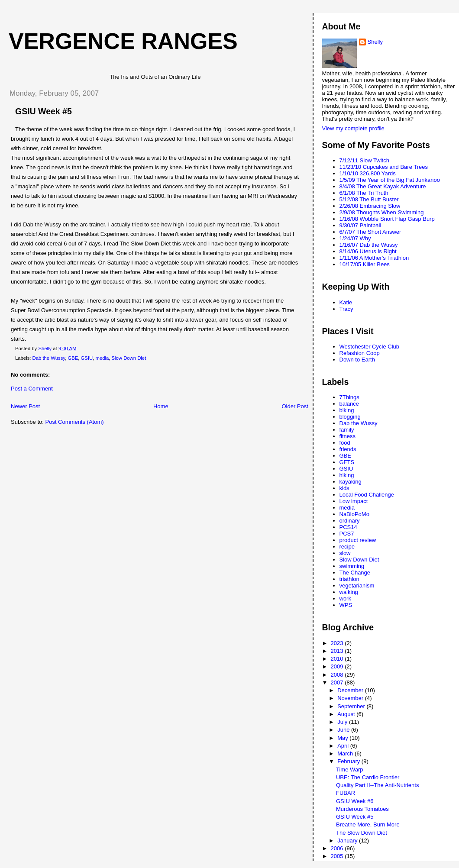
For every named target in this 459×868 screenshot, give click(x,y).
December (351, 690)
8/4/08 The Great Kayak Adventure (383, 186)
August (347, 714)
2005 (338, 856)
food (345, 443)
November (351, 698)
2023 (338, 643)
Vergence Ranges (123, 41)
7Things (349, 397)
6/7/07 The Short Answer (370, 232)
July (343, 722)
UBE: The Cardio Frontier (368, 777)
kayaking (351, 482)
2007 (338, 682)
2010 (338, 659)
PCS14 (348, 527)
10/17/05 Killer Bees (365, 264)
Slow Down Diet (129, 358)
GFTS (347, 462)
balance (349, 404)
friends (348, 449)
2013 (338, 651)
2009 (338, 666)
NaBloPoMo (354, 514)
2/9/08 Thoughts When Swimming (382, 212)
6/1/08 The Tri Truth (364, 193)
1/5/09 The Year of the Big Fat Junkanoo (390, 180)
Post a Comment (32, 389)
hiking (347, 475)
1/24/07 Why (355, 238)
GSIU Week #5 (355, 817)
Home (161, 406)
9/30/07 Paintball (360, 225)
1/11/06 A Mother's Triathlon (374, 258)
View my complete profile (353, 128)
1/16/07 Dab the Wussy (369, 245)
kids (344, 488)
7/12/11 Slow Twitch (364, 160)
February (349, 761)
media (102, 358)
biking (347, 410)
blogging (350, 417)
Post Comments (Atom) (75, 422)
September (352, 706)
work (345, 599)
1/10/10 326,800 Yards (368, 173)
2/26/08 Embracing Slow (370, 206)
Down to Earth (357, 360)
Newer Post (25, 406)
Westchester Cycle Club (369, 347)
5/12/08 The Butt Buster (369, 199)
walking (349, 592)
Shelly (375, 42)
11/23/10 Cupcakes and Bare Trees (384, 167)
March (346, 753)
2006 (338, 848)
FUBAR (346, 793)
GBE (73, 358)
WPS (346, 605)
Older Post (295, 406)
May (343, 738)
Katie (346, 302)
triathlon (349, 579)
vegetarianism (357, 586)
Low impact (354, 501)
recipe (347, 547)
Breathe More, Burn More (368, 824)
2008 (338, 675)
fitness (348, 436)
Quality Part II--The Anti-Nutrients (377, 785)
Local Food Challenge (367, 495)
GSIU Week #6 (355, 801)
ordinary (350, 521)
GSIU (87, 358)
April (344, 746)
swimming (352, 566)
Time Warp (350, 770)
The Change (355, 573)
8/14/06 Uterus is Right (368, 251)
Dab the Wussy (49, 358)
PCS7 (347, 534)
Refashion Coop (360, 353)
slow (345, 553)
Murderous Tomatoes (362, 809)
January (348, 841)
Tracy (346, 309)
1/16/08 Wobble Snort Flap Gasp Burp (387, 219)
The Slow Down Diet (362, 833)
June (344, 730)
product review (358, 540)
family (347, 430)
